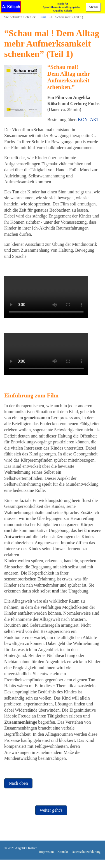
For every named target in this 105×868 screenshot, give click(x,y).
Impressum (46, 852)
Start (43, 17)
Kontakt (63, 852)
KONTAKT (88, 120)
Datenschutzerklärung (86, 852)
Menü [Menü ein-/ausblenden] (93, 7)
